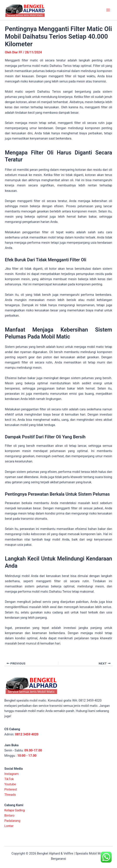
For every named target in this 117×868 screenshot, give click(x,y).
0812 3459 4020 (27, 734)
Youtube (10, 784)
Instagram (12, 774)
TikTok (9, 779)
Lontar (9, 826)
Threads (10, 795)
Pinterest (11, 789)
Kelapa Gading (15, 810)
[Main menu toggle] (108, 10)
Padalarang (12, 821)
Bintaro (9, 815)
